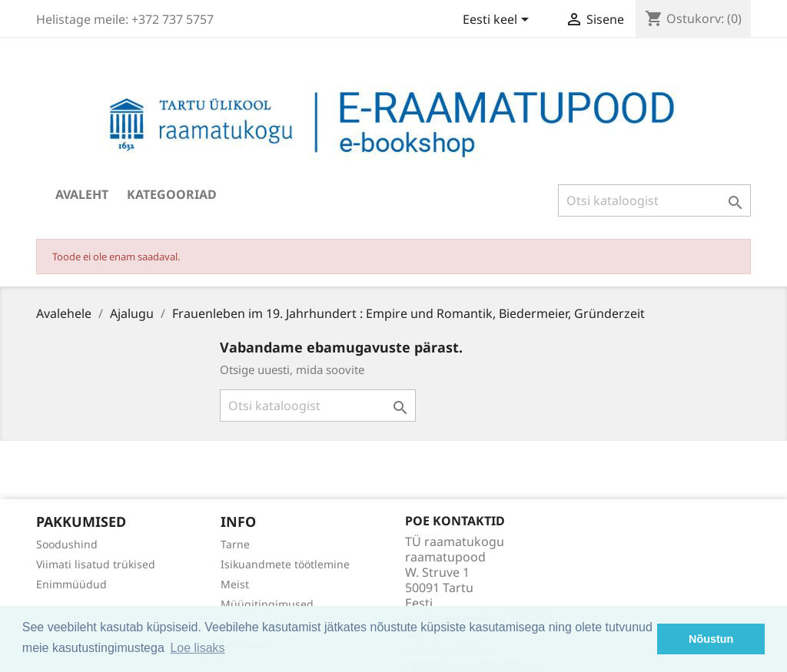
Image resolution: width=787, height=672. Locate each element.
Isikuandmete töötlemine (285, 564)
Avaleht (82, 194)
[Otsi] (654, 200)
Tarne (235, 544)
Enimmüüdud (71, 584)
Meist (235, 584)
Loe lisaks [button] (197, 648)
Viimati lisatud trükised (96, 564)
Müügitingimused (267, 604)
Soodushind (67, 544)
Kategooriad (172, 194)
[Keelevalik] (498, 21)
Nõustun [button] (711, 639)
